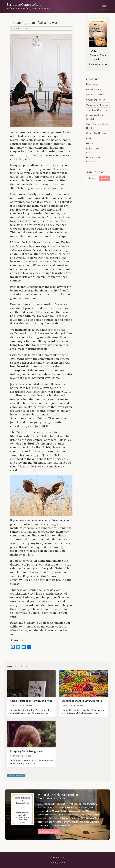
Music (89, 138)
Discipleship (92, 84)
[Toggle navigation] (104, 7)
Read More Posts (17, 775)
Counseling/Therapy (96, 133)
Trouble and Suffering (97, 110)
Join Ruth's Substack (49, 832)
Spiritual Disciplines (95, 95)
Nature (90, 143)
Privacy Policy (58, 862)
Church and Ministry (96, 100)
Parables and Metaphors (98, 105)
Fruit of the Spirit (95, 89)
